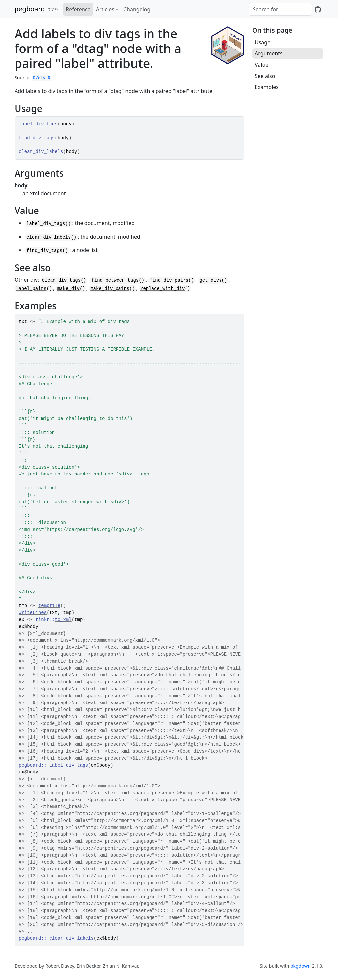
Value (262, 65)
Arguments (269, 53)
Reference (78, 9)
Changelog (137, 9)
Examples (267, 87)
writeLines (33, 613)
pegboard (30, 9)
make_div (68, 289)
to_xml (63, 620)
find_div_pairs (169, 280)
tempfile (49, 606)
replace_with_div (162, 289)
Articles (105, 9)
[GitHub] (318, 9)
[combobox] (280, 9)
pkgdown (301, 966)
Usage (263, 42)
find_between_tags (115, 280)
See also (265, 76)
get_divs (210, 280)
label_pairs (31, 289)
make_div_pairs (110, 289)
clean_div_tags (61, 280)
